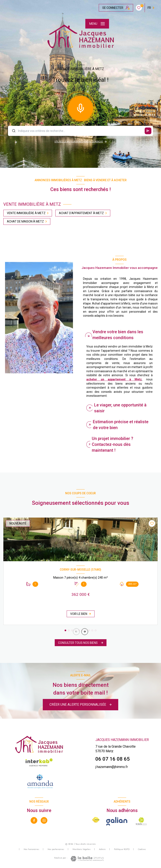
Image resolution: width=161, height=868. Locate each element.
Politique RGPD (122, 849)
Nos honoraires (31, 849)
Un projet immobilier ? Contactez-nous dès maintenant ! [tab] (112, 444)
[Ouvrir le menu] (97, 24)
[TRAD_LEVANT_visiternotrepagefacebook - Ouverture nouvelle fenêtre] (34, 820)
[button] (85, 632)
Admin (102, 849)
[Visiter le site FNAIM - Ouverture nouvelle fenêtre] (96, 820)
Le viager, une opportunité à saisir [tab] (120, 408)
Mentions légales (82, 849)
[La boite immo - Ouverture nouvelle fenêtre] (141, 821)
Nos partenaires (56, 849)
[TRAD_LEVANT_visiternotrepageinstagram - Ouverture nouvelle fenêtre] (44, 820)
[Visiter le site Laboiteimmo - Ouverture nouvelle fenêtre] (87, 859)
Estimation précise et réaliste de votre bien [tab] (121, 425)
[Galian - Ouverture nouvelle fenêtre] (117, 821)
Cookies (142, 849)
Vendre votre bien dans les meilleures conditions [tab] (118, 335)
